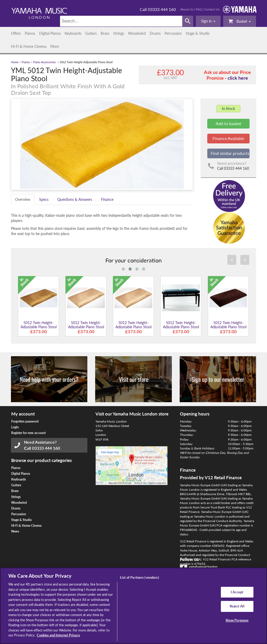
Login (15, 427)
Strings (119, 33)
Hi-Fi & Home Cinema (29, 46)
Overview (23, 199)
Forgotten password (25, 421)
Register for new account (28, 433)
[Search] (121, 21)
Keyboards (73, 33)
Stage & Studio (198, 33)
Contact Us (212, 9)
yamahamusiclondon (203, 567)
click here (238, 78)
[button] (208, 21)
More (55, 46)
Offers (16, 33)
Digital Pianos (50, 33)
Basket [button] (240, 21)
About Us (187, 9)
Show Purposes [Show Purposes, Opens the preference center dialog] (237, 620)
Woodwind (137, 33)
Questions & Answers (75, 199)
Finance (107, 199)
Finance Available (228, 138)
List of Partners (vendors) (139, 577)
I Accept (237, 592)
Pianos (30, 33)
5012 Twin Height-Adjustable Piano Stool (39, 325)
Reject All (237, 606)
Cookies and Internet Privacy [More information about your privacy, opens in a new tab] (58, 635)
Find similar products (230, 153)
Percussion (173, 33)
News (15, 531)
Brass (105, 33)
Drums (155, 33)
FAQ (199, 9)
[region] (133, 606)
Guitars (91, 33)
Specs (44, 199)
